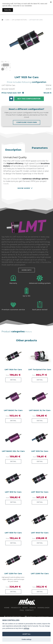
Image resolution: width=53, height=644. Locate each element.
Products (16, 608)
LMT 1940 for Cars (40, 533)
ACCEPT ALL (27, 634)
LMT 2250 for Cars (13, 574)
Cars (7, 20)
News (25, 608)
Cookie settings (27, 639)
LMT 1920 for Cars (13, 370)
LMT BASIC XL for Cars (40, 410)
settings (26, 628)
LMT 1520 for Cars (40, 492)
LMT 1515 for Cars (13, 492)
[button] (13, 149)
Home (7, 608)
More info (27, 270)
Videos (33, 608)
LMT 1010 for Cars (40, 451)
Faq (22, 610)
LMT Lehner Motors (19, 20)
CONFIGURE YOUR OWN (27, 122)
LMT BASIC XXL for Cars (13, 451)
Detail (13, 380)
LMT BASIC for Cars (13, 410)
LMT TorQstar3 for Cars (40, 370)
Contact (29, 610)
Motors (29, 332)
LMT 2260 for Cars (40, 574)
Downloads (43, 608)
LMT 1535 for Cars (13, 533)
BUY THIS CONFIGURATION (29, 99)
